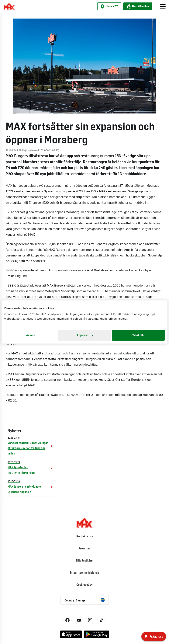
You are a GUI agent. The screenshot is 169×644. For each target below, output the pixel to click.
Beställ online (138, 6)
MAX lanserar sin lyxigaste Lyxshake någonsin (31, 486)
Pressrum (84, 548)
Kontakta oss (85, 536)
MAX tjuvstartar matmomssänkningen (31, 467)
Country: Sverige (85, 600)
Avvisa (31, 335)
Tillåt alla (138, 335)
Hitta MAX (109, 6)
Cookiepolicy (84, 585)
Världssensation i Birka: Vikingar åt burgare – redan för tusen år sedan (31, 445)
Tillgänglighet (84, 560)
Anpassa (85, 335)
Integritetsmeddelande (85, 573)
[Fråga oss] (154, 636)
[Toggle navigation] (163, 6)
